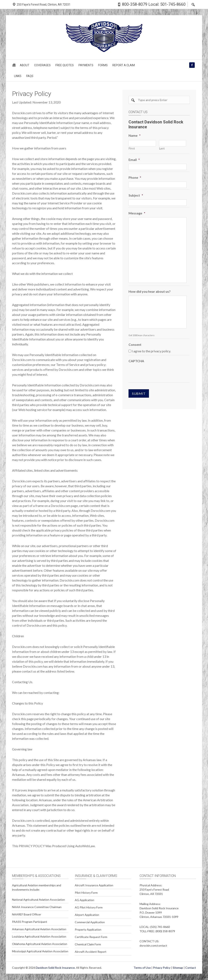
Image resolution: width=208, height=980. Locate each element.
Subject (136, 195)
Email (134, 160)
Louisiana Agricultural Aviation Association (39, 936)
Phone (135, 177)
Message (137, 213)
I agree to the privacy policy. (151, 351)
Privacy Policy (162, 968)
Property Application (88, 929)
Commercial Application (90, 922)
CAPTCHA (136, 361)
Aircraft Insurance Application (94, 885)
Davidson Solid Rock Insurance (55, 968)
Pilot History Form (86, 893)
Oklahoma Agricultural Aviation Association (40, 944)
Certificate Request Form (91, 937)
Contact (191, 968)
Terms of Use (142, 968)
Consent (135, 344)
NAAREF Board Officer (27, 914)
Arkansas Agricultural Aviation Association (39, 929)
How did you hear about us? (150, 291)
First (132, 148)
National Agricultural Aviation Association (39, 900)
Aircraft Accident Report (91, 952)
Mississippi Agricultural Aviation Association (40, 951)
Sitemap (178, 968)
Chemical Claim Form (88, 944)
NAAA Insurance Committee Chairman (37, 907)
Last (162, 148)
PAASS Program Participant (30, 922)
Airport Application (87, 915)
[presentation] (160, 373)
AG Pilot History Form (89, 907)
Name (135, 135)
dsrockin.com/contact (153, 945)
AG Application (84, 900)
